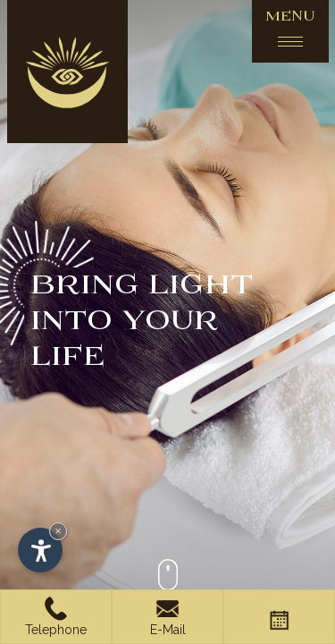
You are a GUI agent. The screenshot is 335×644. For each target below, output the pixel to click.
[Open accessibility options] (40, 550)
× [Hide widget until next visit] (58, 531)
